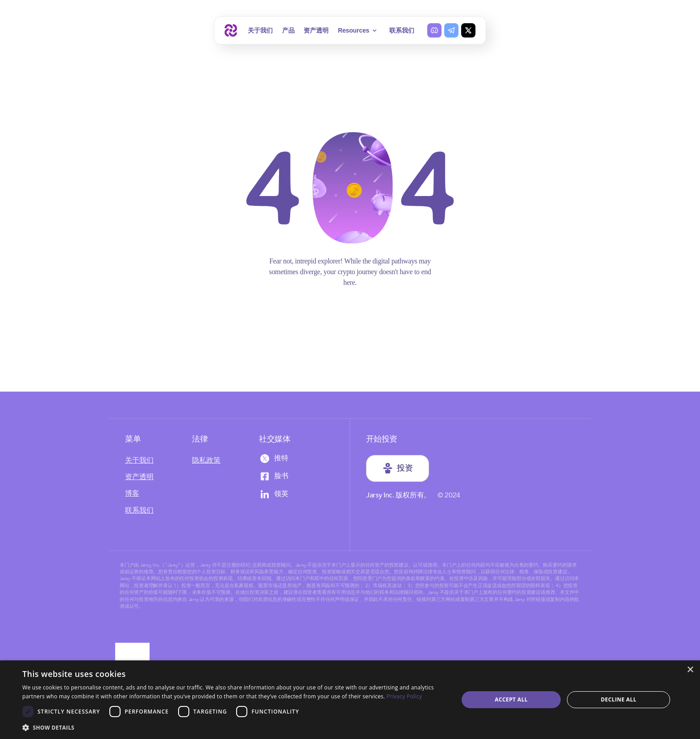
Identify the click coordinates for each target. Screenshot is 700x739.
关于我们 (260, 30)
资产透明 (316, 30)
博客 (132, 493)
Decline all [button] (619, 699)
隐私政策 (206, 460)
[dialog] (350, 700)
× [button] (690, 670)
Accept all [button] (511, 699)
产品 (288, 30)
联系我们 (402, 30)
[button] (234, 727)
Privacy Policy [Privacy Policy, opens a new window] (404, 696)
